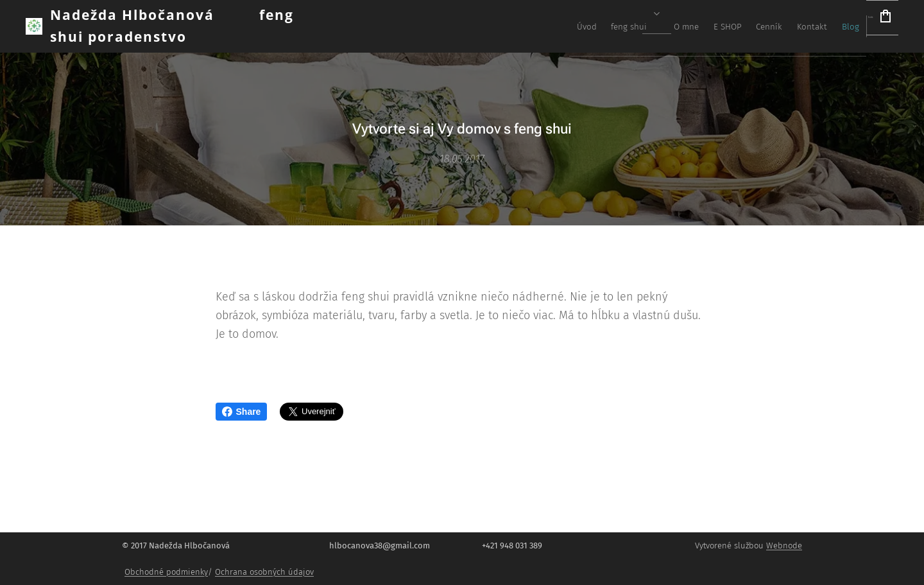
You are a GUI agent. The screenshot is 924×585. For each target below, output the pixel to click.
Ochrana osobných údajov (264, 572)
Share (242, 412)
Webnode (784, 546)
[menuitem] (675, 26)
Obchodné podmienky (166, 572)
